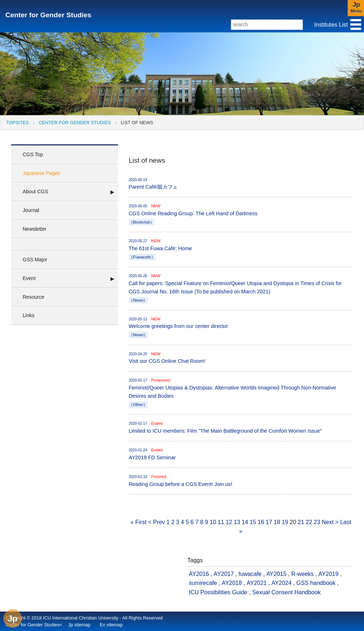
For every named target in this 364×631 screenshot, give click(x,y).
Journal (31, 210)
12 (229, 522)
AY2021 (257, 583)
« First (138, 522)
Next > (330, 522)
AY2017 (224, 574)
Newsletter (35, 229)
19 (285, 522)
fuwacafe (250, 574)
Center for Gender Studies (48, 15)
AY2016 (199, 574)
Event (29, 278)
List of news (137, 123)
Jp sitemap (79, 625)
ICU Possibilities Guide (218, 592)
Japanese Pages (41, 173)
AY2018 (232, 583)
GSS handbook (316, 583)
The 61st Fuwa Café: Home (241, 249)
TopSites (17, 123)
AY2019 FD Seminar (241, 454)
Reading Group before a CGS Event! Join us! (241, 480)
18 (277, 522)
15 (253, 522)
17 (269, 522)
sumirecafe (203, 583)
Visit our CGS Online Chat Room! (241, 358)
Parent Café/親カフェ (241, 183)
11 (221, 522)
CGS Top (33, 154)
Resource (33, 297)
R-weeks (302, 574)
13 (237, 522)
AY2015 (277, 574)
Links (29, 315)
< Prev (157, 522)
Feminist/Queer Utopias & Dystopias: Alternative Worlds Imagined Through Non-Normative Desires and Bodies (241, 393)
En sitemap (111, 625)
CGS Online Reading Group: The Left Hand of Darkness (241, 214)
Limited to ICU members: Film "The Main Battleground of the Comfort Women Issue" (241, 427)
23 (317, 522)
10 (213, 522)
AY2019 (328, 574)
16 (261, 522)
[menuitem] (17, 123)
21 (301, 522)
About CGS (35, 191)
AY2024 (282, 583)
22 (309, 522)
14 (245, 522)
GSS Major (35, 260)
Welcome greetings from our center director (241, 327)
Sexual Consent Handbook (286, 592)
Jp (13, 619)
